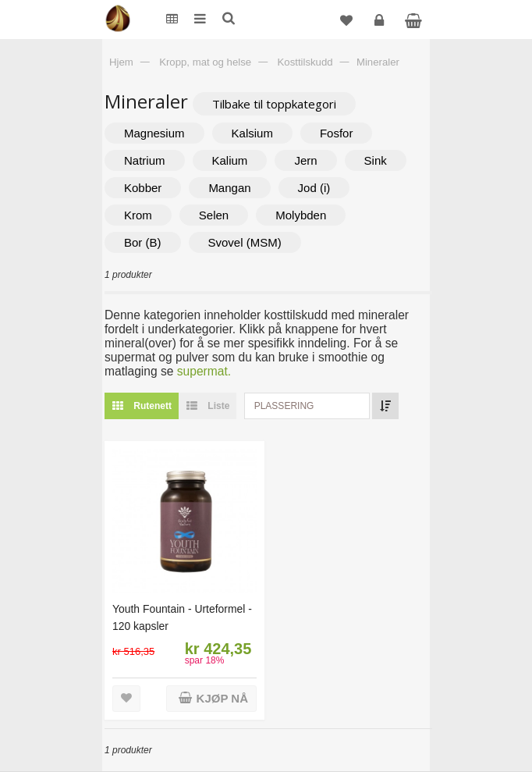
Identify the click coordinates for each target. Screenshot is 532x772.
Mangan (229, 188)
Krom (138, 215)
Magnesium (154, 133)
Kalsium (252, 133)
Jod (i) (314, 188)
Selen (214, 215)
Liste (204, 406)
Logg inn (381, 26)
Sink (376, 160)
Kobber (143, 188)
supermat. (204, 371)
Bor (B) (143, 242)
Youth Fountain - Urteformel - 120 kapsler (182, 617)
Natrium (145, 160)
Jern (305, 160)
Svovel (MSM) (245, 242)
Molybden (301, 215)
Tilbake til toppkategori (274, 104)
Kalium (230, 160)
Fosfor (337, 133)
